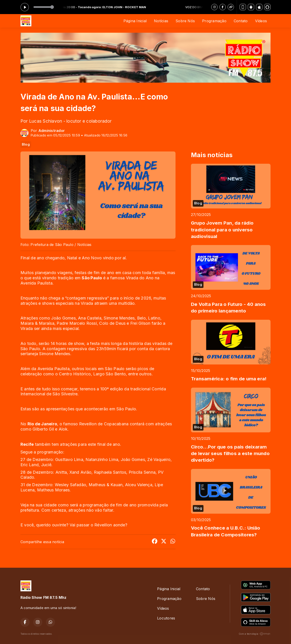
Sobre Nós (185, 21)
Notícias (161, 21)
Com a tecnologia (255, 634)
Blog (26, 144)
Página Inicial (135, 21)
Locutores (166, 618)
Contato (241, 21)
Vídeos (261, 21)
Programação (214, 21)
